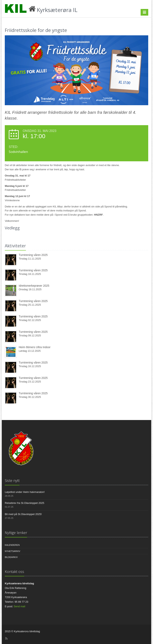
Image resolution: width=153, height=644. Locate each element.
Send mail (20, 606)
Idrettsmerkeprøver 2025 (34, 286)
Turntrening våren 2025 (33, 255)
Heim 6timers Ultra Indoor (35, 347)
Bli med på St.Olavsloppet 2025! (23, 514)
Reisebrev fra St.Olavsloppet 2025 (25, 503)
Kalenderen (12, 545)
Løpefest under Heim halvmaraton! (25, 492)
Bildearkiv (11, 557)
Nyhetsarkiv (13, 551)
